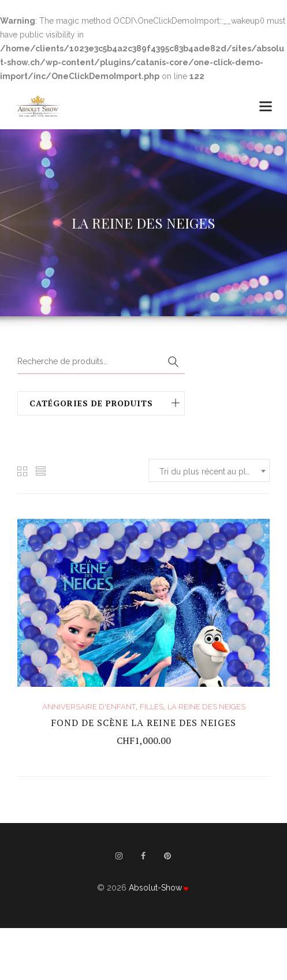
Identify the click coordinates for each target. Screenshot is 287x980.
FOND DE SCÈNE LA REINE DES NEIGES (143, 723)
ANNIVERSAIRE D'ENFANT (89, 707)
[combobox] (209, 470)
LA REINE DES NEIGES (206, 707)
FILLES (152, 707)
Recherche (173, 362)
